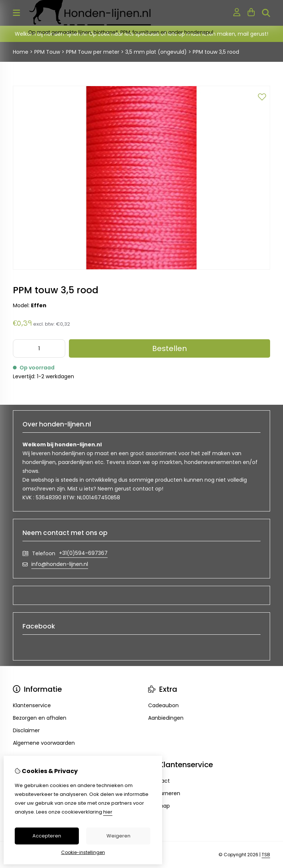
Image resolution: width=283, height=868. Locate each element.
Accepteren (47, 836)
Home (21, 52)
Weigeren (118, 836)
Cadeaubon (163, 705)
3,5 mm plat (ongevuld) (156, 52)
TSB (266, 855)
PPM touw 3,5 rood (216, 52)
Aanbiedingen (166, 718)
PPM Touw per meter (93, 52)
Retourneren (164, 793)
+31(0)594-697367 (83, 553)
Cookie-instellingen (83, 852)
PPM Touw (48, 52)
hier (108, 812)
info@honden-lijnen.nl (60, 564)
